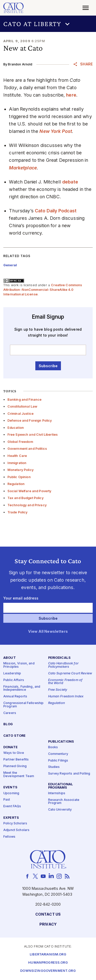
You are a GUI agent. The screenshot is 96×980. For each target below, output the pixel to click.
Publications (61, 742)
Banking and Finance (25, 400)
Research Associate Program (64, 802)
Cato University (60, 810)
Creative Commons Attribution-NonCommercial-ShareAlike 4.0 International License (43, 290)
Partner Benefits (16, 760)
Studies (54, 767)
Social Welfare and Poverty (29, 491)
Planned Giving (15, 766)
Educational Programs (61, 786)
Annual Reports (15, 696)
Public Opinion (19, 477)
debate (70, 182)
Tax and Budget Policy (25, 498)
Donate (10, 747)
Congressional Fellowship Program (23, 705)
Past (7, 800)
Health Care (17, 456)
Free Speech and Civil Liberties (33, 435)
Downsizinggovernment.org (48, 971)
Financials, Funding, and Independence (22, 688)
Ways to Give (14, 753)
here (71, 95)
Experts (11, 818)
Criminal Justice (20, 414)
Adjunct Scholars (16, 830)
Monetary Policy (20, 470)
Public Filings (58, 761)
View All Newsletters (48, 632)
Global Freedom (20, 442)
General (10, 265)
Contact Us (48, 914)
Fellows (9, 837)
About (10, 658)
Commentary (58, 754)
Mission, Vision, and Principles (19, 665)
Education (16, 428)
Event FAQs (12, 806)
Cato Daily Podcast (56, 211)
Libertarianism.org (48, 955)
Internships (57, 793)
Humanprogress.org (48, 963)
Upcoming (11, 793)
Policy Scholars (15, 823)
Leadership (12, 673)
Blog (8, 724)
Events (10, 787)
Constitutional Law (23, 406)
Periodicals (60, 658)
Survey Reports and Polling (69, 774)
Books (53, 747)
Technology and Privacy (27, 505)
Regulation (16, 484)
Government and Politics (27, 449)
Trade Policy (18, 512)
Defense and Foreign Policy (30, 420)
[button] (48, 24)
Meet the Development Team (19, 775)
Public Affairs (14, 680)
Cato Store (14, 736)
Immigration (17, 463)
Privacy (48, 924)
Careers (10, 713)
